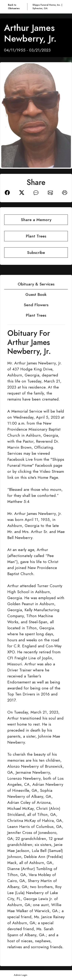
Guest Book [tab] (36, 294)
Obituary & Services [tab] (36, 284)
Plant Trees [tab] (36, 315)
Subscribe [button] (36, 253)
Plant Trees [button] (36, 236)
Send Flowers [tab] (36, 305)
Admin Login (21, 975)
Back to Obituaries (14, 7)
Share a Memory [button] (36, 220)
